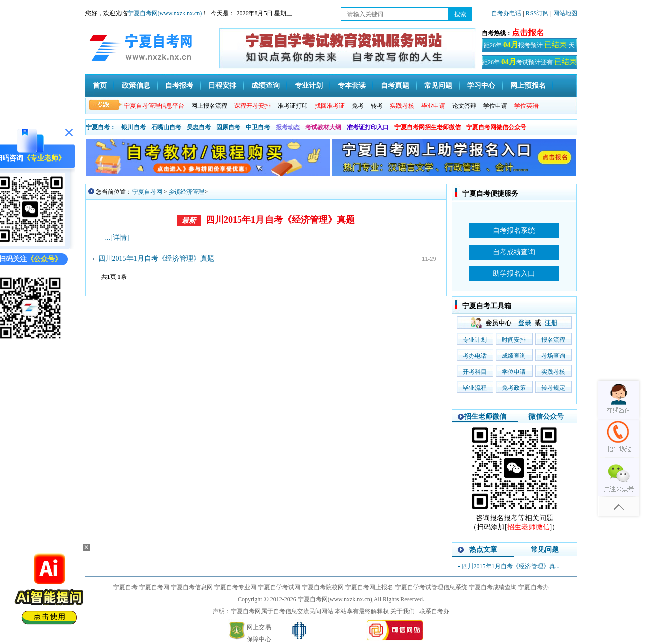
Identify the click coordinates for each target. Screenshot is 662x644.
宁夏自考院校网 (323, 587)
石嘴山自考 (166, 127)
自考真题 (395, 86)
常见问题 (438, 86)
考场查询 (553, 356)
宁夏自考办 (534, 587)
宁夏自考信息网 (192, 587)
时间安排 (514, 340)
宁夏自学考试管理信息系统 (431, 587)
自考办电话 (506, 13)
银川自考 (134, 127)
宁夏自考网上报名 (369, 587)
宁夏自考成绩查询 (493, 587)
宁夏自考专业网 (235, 587)
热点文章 (483, 549)
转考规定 (553, 388)
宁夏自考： (101, 127)
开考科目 (475, 372)
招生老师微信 (485, 417)
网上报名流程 (209, 106)
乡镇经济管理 (186, 192)
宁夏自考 (125, 587)
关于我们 (403, 611)
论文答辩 (464, 106)
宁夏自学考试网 (279, 587)
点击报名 (528, 32)
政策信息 (136, 86)
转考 (377, 106)
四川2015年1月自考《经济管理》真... (511, 566)
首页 (100, 86)
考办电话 (475, 356)
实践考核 (553, 372)
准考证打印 (293, 106)
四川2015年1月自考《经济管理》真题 (280, 220)
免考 (358, 106)
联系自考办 (434, 611)
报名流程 (553, 340)
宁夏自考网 (147, 192)
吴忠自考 (199, 127)
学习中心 (481, 86)
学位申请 (495, 106)
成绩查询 (266, 86)
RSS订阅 (538, 13)
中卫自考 (258, 127)
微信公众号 (546, 417)
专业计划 (309, 86)
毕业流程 (475, 388)
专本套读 (352, 86)
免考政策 (514, 388)
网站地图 (565, 13)
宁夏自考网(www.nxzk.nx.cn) (165, 13)
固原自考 (228, 127)
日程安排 (222, 86)
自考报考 (179, 86)
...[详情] (117, 237)
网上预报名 (528, 86)
